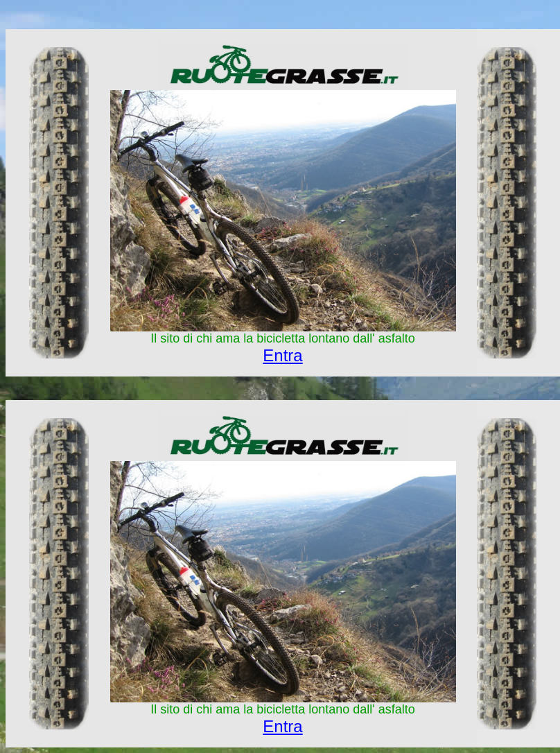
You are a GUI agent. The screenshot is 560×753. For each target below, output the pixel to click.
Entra (282, 355)
